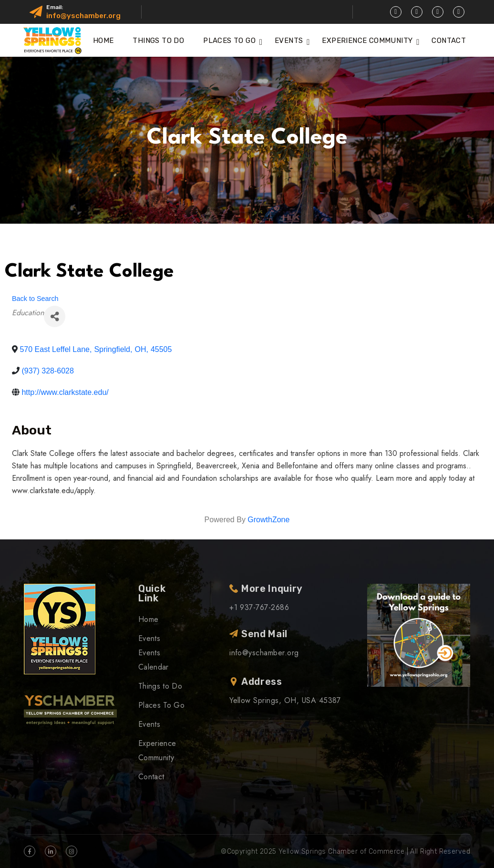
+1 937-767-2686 (259, 607)
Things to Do (158, 41)
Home (103, 41)
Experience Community (367, 41)
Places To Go (229, 41)
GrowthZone (268, 520)
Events (289, 41)
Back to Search (35, 299)
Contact (449, 41)
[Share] (55, 316)
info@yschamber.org (83, 16)
